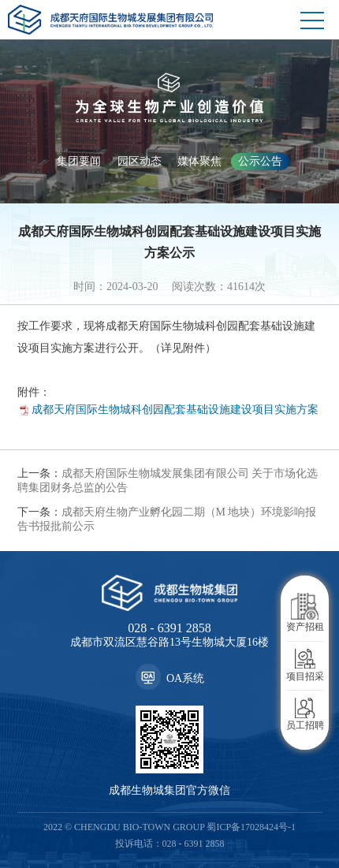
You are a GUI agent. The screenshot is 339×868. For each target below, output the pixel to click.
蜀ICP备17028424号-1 (251, 827)
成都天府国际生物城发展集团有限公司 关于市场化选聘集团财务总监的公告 (168, 481)
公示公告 (260, 161)
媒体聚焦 (199, 161)
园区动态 (140, 161)
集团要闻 (79, 161)
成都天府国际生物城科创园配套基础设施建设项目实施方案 (175, 410)
